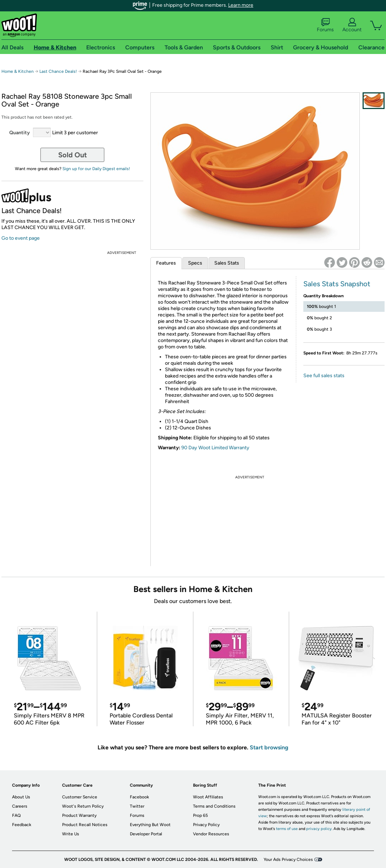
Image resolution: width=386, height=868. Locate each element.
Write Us (71, 834)
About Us (21, 797)
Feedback (22, 825)
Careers (20, 806)
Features (166, 263)
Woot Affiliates (208, 797)
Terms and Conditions (214, 806)
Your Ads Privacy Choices (288, 859)
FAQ (16, 815)
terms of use (287, 829)
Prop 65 (200, 815)
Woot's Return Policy (83, 806)
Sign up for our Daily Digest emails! (96, 169)
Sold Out (73, 155)
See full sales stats (324, 376)
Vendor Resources (211, 834)
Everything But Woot (150, 825)
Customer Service (80, 797)
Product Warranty (79, 815)
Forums (325, 25)
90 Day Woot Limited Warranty (215, 448)
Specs (195, 263)
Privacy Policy (206, 825)
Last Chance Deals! (58, 71)
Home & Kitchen (18, 71)
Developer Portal (146, 834)
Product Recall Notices (85, 825)
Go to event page (21, 238)
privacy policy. (319, 829)
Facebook (139, 797)
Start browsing (269, 747)
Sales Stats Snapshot (337, 284)
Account (352, 25)
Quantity (20, 133)
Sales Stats (227, 263)
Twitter (137, 806)
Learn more (241, 5)
